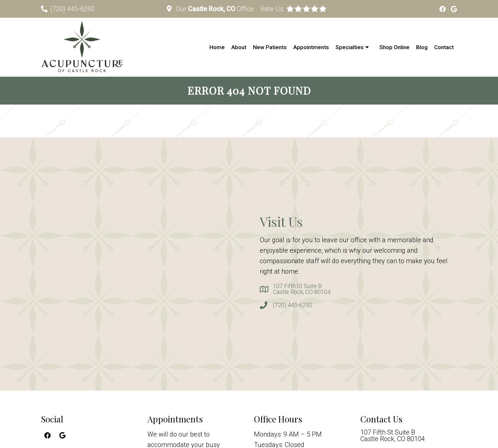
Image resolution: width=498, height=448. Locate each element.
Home (217, 47)
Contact (444, 47)
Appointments (311, 47)
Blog (422, 47)
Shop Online (394, 47)
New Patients (270, 47)
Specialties (350, 47)
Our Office (214, 9)
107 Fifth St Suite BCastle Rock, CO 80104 (302, 289)
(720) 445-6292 (72, 9)
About (239, 47)
